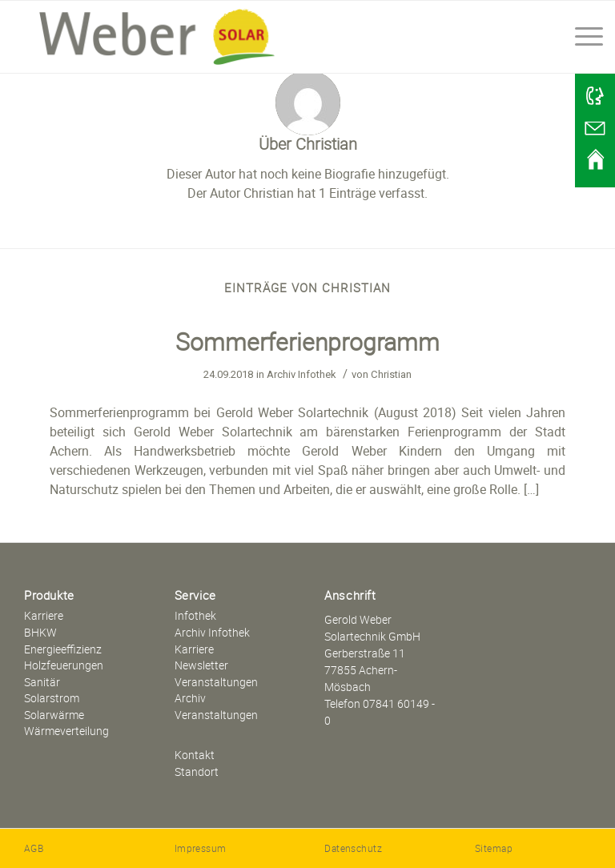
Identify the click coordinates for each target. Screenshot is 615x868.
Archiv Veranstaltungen (216, 706)
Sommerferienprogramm (307, 342)
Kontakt (195, 755)
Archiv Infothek (301, 374)
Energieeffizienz (63, 649)
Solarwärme (54, 715)
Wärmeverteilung (66, 731)
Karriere (44, 615)
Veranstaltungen (216, 682)
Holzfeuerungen (64, 665)
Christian (391, 374)
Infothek (195, 615)
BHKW (40, 632)
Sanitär (42, 682)
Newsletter (201, 665)
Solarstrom (52, 698)
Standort (197, 772)
